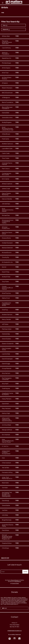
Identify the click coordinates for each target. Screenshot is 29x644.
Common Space (15, 583)
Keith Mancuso (18, 581)
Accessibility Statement (14, 635)
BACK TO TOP (5, 558)
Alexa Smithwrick (15, 580)
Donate (5, 608)
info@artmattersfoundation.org (15, 631)
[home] (14, 2)
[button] (2, 4)
